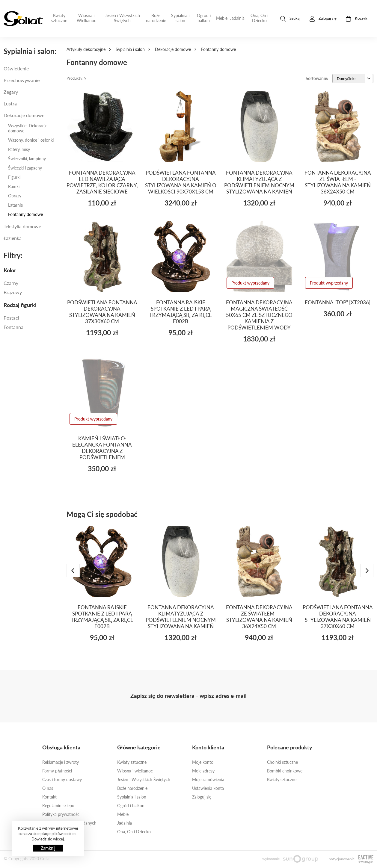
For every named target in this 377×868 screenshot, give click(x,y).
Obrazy (15, 196)
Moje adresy (203, 771)
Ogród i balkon (204, 18)
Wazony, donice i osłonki (31, 140)
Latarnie (15, 205)
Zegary (11, 92)
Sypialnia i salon (180, 18)
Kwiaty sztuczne (59, 18)
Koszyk (356, 19)
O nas (48, 788)
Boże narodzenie (156, 18)
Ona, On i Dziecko (259, 18)
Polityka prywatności (61, 814)
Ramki (14, 186)
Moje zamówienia (208, 779)
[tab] (31, 270)
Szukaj (290, 19)
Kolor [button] (10, 270)
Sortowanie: (317, 78)
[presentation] (73, 571)
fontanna (13, 327)
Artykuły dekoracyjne (86, 49)
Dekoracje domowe (173, 49)
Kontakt (49, 797)
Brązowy (13, 292)
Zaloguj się (202, 797)
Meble (222, 18)
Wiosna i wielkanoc (135, 771)
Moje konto (203, 762)
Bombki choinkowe (285, 771)
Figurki (14, 177)
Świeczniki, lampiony (27, 159)
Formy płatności (57, 771)
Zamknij (48, 848)
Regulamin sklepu (58, 806)
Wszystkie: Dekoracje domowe (28, 128)
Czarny (11, 283)
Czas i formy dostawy (62, 779)
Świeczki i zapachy (25, 168)
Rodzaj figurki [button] (20, 305)
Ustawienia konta (208, 788)
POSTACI (11, 318)
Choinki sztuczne (282, 762)
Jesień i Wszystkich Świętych (122, 18)
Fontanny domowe (25, 214)
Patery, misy (19, 149)
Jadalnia (237, 18)
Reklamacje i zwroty (61, 762)
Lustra (10, 103)
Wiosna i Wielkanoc (86, 18)
